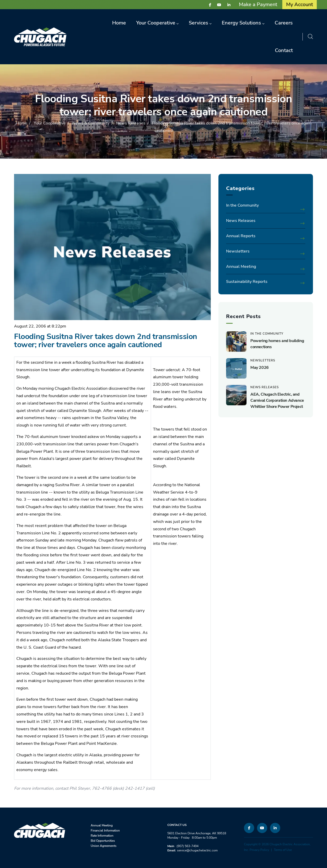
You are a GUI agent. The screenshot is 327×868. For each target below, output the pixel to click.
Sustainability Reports (247, 282)
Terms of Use (283, 850)
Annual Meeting (241, 267)
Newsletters (238, 251)
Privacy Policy (259, 850)
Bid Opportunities (103, 841)
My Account (300, 4)
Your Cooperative (50, 123)
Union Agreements (104, 846)
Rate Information (102, 836)
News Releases (131, 123)
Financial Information (105, 831)
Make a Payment (258, 4)
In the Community (242, 205)
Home (21, 123)
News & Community (91, 123)
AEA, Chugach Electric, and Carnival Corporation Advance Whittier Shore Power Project (277, 400)
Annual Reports (241, 236)
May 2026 (260, 368)
